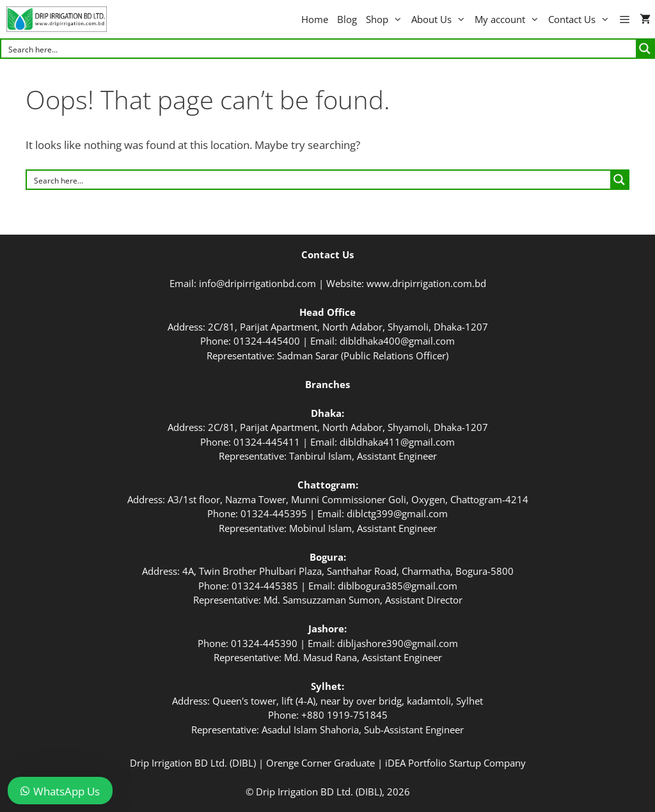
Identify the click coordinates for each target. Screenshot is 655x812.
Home (315, 19)
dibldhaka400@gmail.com (397, 341)
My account (509, 19)
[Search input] (319, 49)
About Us (441, 19)
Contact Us (581, 19)
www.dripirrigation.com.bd (426, 283)
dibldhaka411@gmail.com (397, 442)
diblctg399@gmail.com (397, 513)
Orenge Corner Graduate (320, 763)
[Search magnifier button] (645, 49)
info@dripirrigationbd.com (257, 283)
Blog (347, 19)
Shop (386, 19)
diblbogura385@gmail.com (398, 586)
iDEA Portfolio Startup (433, 763)
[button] (625, 19)
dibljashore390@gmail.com (398, 643)
